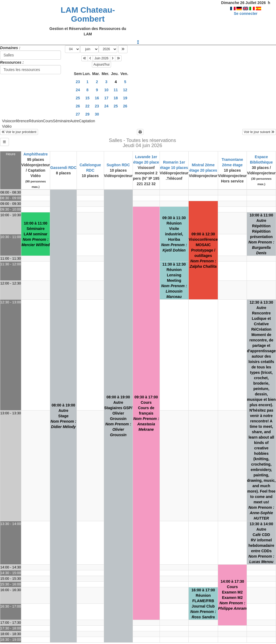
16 (97, 98)
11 (116, 90)
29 (88, 114)
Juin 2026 (101, 58)
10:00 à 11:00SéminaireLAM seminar (36, 234)
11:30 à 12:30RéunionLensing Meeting (174, 280)
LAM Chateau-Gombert (88, 14)
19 (125, 98)
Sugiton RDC (118, 165)
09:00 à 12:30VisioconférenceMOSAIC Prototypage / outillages (203, 250)
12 (125, 90)
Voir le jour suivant (259, 132)
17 (106, 98)
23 (78, 82)
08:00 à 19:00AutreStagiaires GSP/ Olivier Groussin (118, 416)
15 (88, 98)
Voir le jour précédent (19, 132)
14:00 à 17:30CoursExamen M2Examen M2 (232, 595)
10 (106, 90)
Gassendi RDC (63, 168)
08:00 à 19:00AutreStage (63, 416)
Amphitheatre (36, 154)
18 (116, 98)
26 (78, 106)
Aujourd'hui (102, 65)
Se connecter (246, 13)
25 (78, 98)
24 (78, 90)
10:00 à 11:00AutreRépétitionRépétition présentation (261, 234)
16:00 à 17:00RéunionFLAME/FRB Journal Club (203, 604)
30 (97, 114)
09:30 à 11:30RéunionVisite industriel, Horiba (174, 234)
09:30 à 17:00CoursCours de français (146, 413)
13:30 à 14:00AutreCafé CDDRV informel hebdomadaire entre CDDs (261, 543)
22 (88, 106)
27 (78, 114)
